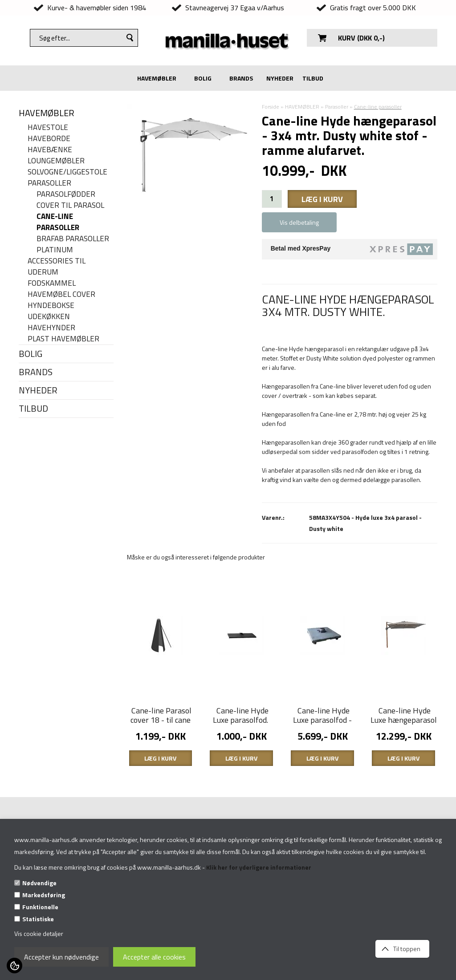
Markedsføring (44, 895)
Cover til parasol (70, 205)
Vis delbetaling (299, 222)
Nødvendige (39, 883)
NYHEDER (280, 78)
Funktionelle (40, 907)
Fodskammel (52, 283)
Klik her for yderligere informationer (259, 867)
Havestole (48, 128)
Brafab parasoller (73, 239)
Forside (271, 107)
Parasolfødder (66, 194)
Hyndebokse (51, 306)
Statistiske (38, 919)
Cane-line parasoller (58, 222)
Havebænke (50, 150)
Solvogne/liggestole (67, 172)
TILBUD (313, 78)
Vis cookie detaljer (39, 933)
